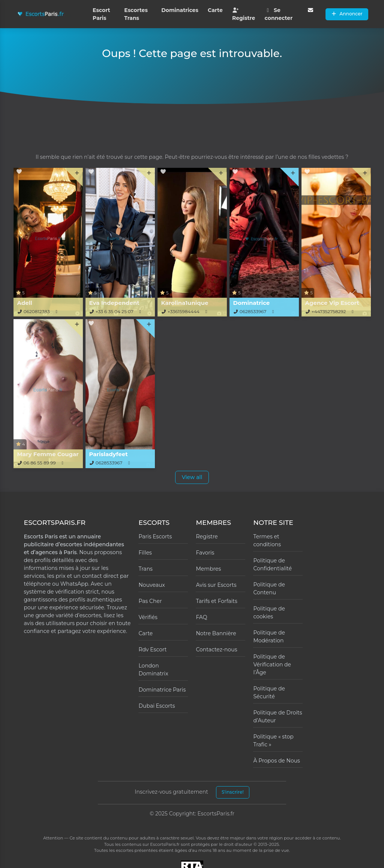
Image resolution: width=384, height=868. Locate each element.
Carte (215, 10)
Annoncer (347, 14)
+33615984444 (184, 311)
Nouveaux (151, 585)
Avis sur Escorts (216, 585)
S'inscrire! (233, 792)
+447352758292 (329, 311)
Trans (145, 569)
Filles (145, 553)
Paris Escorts (155, 536)
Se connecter (279, 14)
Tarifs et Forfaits (216, 601)
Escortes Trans (136, 14)
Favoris (205, 553)
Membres (208, 569)
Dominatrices (180, 10)
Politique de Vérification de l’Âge (272, 665)
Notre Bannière (216, 633)
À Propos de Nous (276, 761)
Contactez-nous (216, 649)
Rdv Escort (152, 649)
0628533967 (253, 311)
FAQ (201, 617)
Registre (244, 14)
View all (192, 477)
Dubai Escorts (157, 706)
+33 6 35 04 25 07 (115, 311)
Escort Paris (101, 14)
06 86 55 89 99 (40, 463)
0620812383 (37, 311)
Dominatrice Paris (162, 690)
